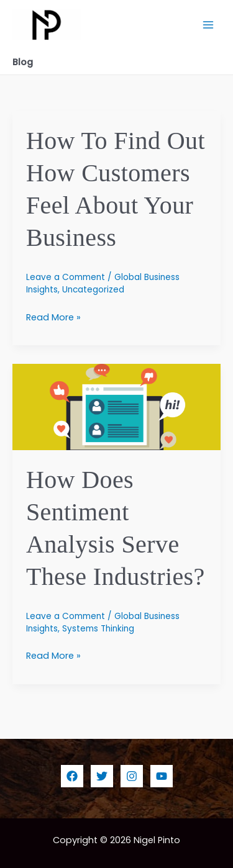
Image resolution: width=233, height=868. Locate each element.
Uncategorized (93, 290)
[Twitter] (102, 776)
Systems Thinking (98, 629)
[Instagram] (132, 776)
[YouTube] (162, 776)
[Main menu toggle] (208, 25)
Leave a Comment (66, 277)
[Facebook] (72, 776)
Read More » (53, 317)
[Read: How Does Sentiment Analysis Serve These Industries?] (116, 406)
